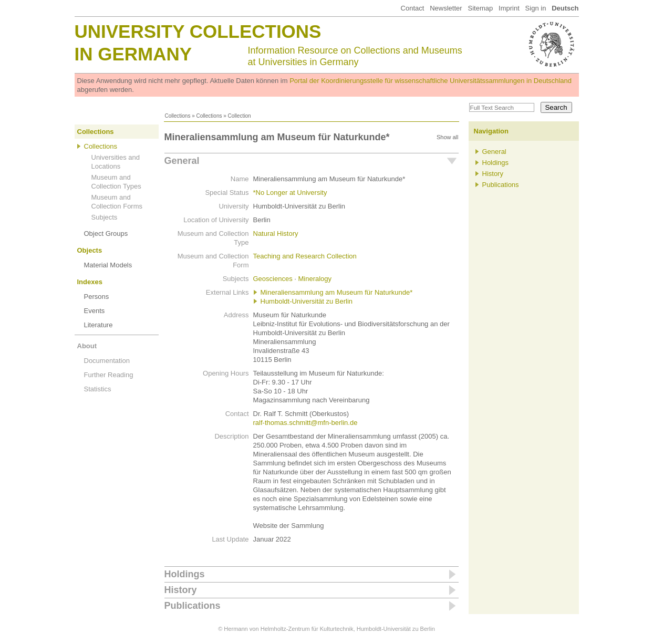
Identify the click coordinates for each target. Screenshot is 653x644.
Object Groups (106, 233)
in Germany (133, 54)
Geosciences (273, 279)
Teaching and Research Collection (305, 256)
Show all (448, 137)
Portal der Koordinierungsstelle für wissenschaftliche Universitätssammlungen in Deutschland (431, 81)
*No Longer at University (290, 193)
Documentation (107, 361)
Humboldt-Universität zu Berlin (307, 301)
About (87, 346)
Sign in (536, 8)
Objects (90, 250)
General (182, 161)
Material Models (108, 265)
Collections (178, 116)
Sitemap (480, 8)
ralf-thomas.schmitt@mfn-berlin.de (305, 423)
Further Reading (109, 375)
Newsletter (446, 8)
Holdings (185, 574)
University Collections (198, 31)
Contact (413, 8)
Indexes (90, 282)
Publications (193, 606)
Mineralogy (315, 279)
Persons (97, 297)
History (181, 590)
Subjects (105, 217)
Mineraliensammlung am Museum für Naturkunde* (337, 292)
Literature (99, 325)
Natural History (276, 233)
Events (95, 311)
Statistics (98, 389)
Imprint (509, 8)
